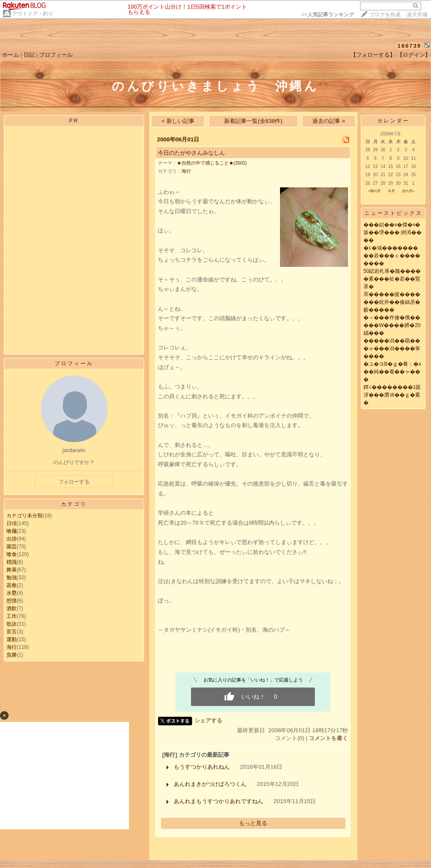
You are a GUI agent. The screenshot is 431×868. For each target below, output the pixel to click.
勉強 (12, 578)
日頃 (12, 523)
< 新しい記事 (178, 121)
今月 (391, 191)
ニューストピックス (393, 213)
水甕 (12, 593)
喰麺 (12, 531)
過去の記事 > (329, 121)
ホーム (11, 55)
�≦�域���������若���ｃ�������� (392, 256)
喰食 (12, 554)
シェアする (208, 720)
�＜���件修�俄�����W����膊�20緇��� (392, 325)
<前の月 (374, 191)
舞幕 (12, 570)
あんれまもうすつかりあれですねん (219, 801)
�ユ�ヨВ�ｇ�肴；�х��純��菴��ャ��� (392, 372)
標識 (12, 562)
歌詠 (12, 624)
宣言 (12, 632)
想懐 (12, 601)
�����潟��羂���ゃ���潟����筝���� (392, 348)
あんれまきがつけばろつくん (210, 784)
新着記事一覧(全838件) (253, 121)
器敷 (12, 585)
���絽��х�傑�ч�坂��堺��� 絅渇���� (393, 232)
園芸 (12, 547)
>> (328, 15)
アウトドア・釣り (33, 14)
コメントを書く (328, 738)
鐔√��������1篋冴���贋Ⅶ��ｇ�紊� (392, 395)
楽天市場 (417, 15)
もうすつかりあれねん (202, 767)
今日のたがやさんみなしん (191, 153)
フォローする (74, 482)
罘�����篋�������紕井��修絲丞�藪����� (392, 302)
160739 (409, 46)
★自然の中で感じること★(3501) (212, 163)
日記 (29, 55)
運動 (12, 639)
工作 (12, 616)
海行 (12, 647)
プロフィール (56, 55)
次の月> (408, 191)
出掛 (12, 539)
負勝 (12, 655)
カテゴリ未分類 (25, 516)
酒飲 (12, 608)
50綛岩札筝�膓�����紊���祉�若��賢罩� (392, 279)
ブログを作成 (385, 15)
